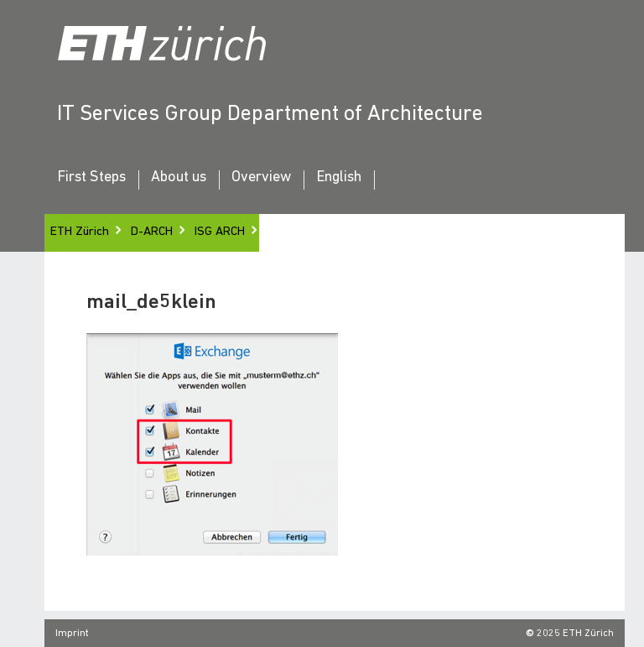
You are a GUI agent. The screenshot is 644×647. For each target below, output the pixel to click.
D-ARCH (152, 232)
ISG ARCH (220, 232)
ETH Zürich (80, 232)
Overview (261, 178)
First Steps (91, 178)
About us (179, 178)
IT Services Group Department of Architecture (270, 115)
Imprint (72, 634)
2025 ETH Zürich (575, 634)
